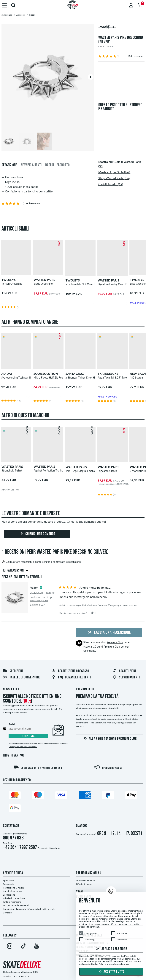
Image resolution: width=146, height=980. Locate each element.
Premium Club (115, 642)
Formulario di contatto (49, 848)
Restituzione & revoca (14, 888)
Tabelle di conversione (22, 678)
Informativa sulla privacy (119, 964)
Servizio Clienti (126, 678)
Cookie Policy (98, 964)
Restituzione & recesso (70, 671)
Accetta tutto (111, 972)
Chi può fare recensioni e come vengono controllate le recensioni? (41, 562)
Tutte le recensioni (12, 902)
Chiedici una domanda (37, 534)
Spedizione (13, 671)
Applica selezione (111, 949)
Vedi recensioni (136, 56)
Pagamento (8, 884)
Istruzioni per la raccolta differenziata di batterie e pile (29, 909)
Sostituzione (124, 671)
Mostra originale (39, 600)
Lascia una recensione (109, 633)
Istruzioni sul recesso (13, 891)
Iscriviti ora (28, 736)
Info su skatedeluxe (85, 880)
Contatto (7, 913)
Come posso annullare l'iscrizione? (23, 746)
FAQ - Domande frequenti (71, 678)
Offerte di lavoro (84, 884)
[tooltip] (41, 588)
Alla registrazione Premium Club (109, 739)
